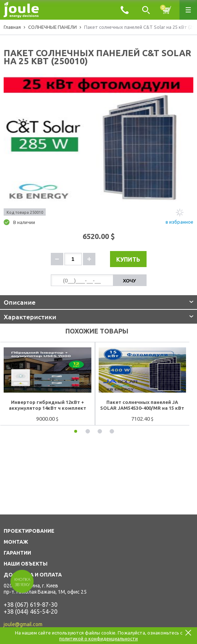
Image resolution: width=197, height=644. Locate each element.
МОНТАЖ (16, 542)
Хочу (129, 281)
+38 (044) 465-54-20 (31, 612)
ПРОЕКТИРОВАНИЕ (29, 531)
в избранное (179, 222)
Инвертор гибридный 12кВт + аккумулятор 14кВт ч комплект (48, 405)
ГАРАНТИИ (17, 553)
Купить (128, 259)
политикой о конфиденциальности (98, 639)
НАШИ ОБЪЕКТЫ (26, 564)
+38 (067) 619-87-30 (31, 605)
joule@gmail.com (23, 624)
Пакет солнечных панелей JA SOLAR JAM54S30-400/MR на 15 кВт (142, 405)
